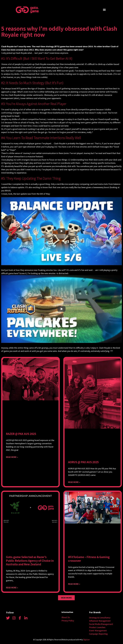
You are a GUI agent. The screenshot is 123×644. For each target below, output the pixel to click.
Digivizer (86, 640)
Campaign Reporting (98, 634)
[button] (104, 10)
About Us (66, 617)
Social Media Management (101, 624)
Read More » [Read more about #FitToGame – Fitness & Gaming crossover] (74, 584)
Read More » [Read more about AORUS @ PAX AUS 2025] (74, 482)
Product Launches (97, 627)
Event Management (98, 631)
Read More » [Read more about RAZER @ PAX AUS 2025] (12, 457)
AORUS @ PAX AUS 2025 (83, 462)
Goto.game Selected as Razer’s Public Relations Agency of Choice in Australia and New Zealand (30, 561)
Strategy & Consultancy (100, 618)
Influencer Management (100, 621)
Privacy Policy (68, 621)
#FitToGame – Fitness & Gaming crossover (89, 559)
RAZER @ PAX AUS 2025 (21, 434)
